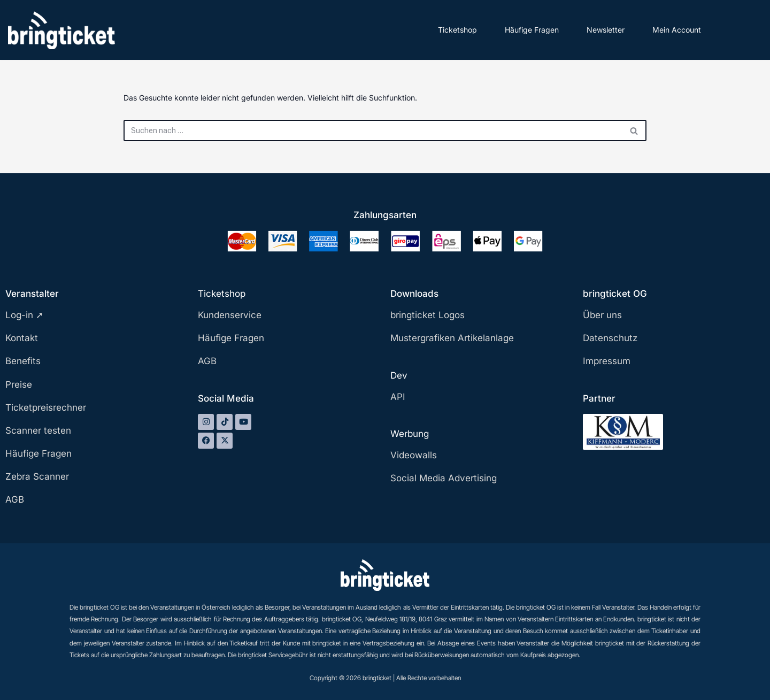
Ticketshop (457, 30)
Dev (399, 375)
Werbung (410, 434)
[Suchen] (373, 130)
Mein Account (677, 30)
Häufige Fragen (532, 30)
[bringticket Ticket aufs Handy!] (61, 30)
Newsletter (606, 30)
